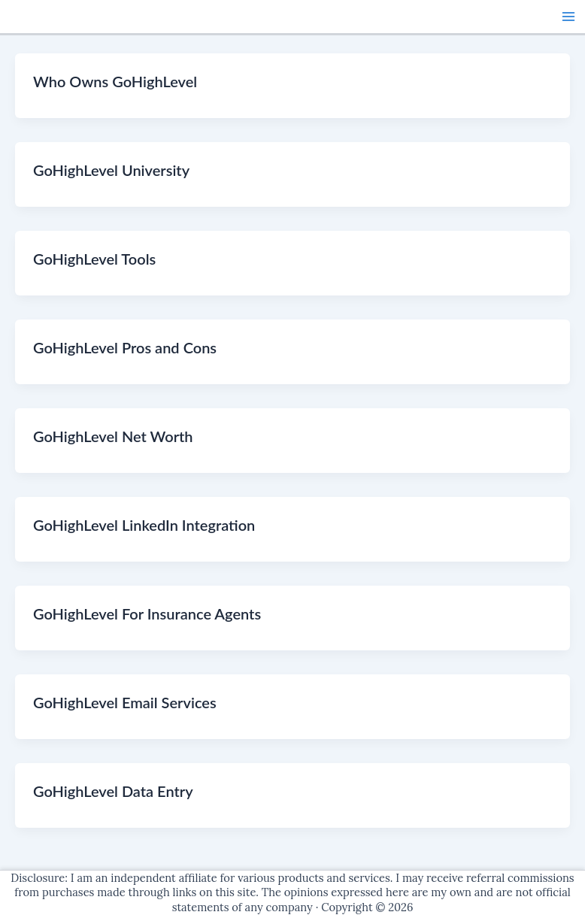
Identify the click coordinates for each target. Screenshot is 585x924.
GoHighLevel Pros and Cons (125, 347)
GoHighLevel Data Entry (113, 791)
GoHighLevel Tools (94, 259)
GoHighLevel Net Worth (113, 436)
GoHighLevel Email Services (125, 702)
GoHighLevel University (111, 170)
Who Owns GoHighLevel (115, 81)
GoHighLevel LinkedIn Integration (144, 525)
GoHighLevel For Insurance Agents (147, 613)
